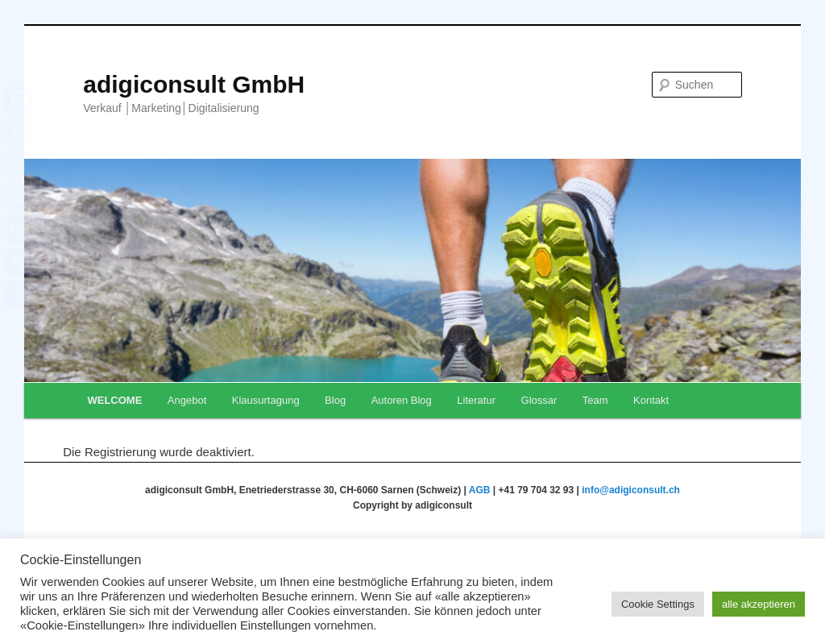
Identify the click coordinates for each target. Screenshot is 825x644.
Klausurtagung (266, 400)
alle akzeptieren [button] (759, 604)
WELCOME (114, 400)
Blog (335, 400)
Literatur (476, 400)
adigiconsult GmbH (194, 84)
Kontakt (651, 400)
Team (595, 400)
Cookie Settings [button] (658, 604)
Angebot (187, 400)
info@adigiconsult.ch (631, 490)
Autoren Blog (402, 400)
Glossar (539, 400)
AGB (480, 490)
